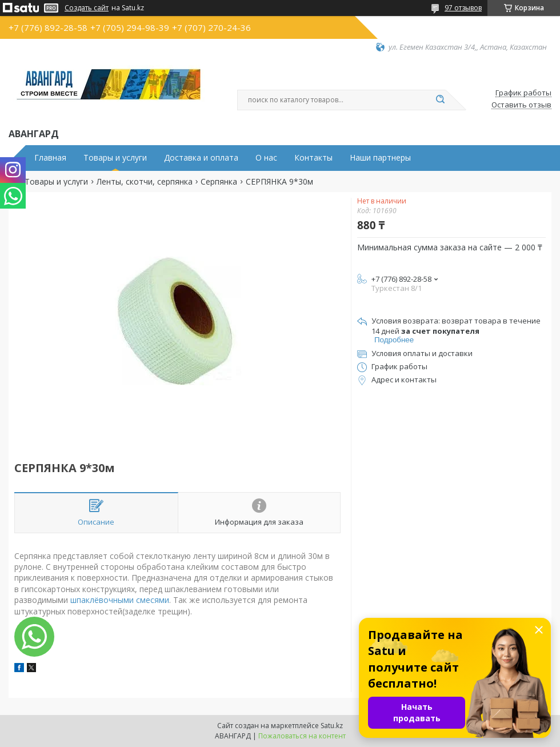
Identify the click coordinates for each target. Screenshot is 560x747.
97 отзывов (463, 8)
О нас (266, 158)
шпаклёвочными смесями (120, 600)
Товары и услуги (115, 158)
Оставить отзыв (521, 105)
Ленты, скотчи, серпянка (145, 182)
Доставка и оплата (201, 158)
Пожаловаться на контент (302, 736)
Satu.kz (332, 726)
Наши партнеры (380, 158)
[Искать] (440, 100)
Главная (50, 158)
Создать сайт (87, 8)
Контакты (313, 158)
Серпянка (219, 182)
